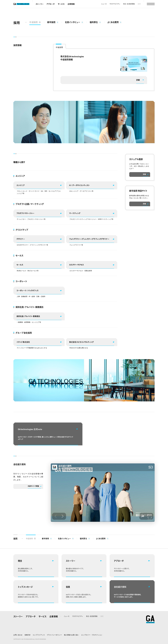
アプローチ (51, 4)
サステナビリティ (115, 4)
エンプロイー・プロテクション (92, 635)
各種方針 (28, 635)
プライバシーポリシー (54, 635)
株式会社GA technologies (150, 619)
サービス (61, 4)
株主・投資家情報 (129, 4)
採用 (139, 4)
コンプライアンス (39, 635)
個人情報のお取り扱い (72, 635)
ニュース (104, 4)
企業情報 (71, 4)
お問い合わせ (18, 635)
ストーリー (40, 4)
